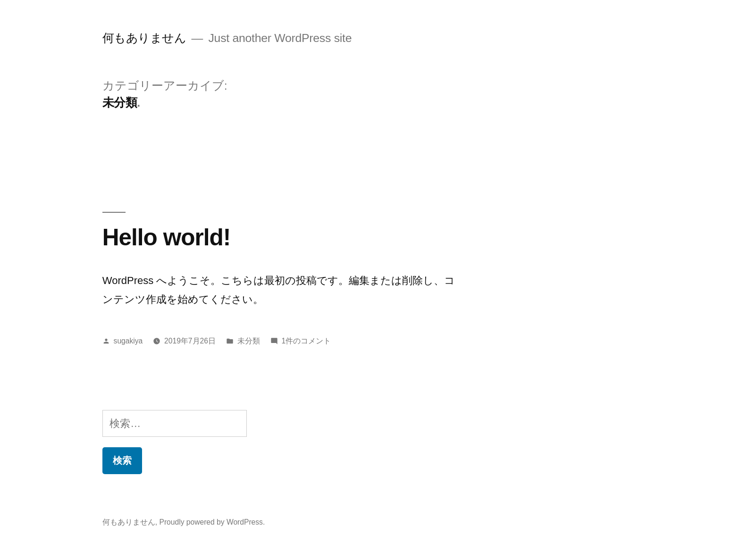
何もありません (144, 38)
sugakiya (128, 341)
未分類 (249, 341)
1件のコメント (307, 341)
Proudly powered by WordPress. (212, 522)
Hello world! (166, 237)
